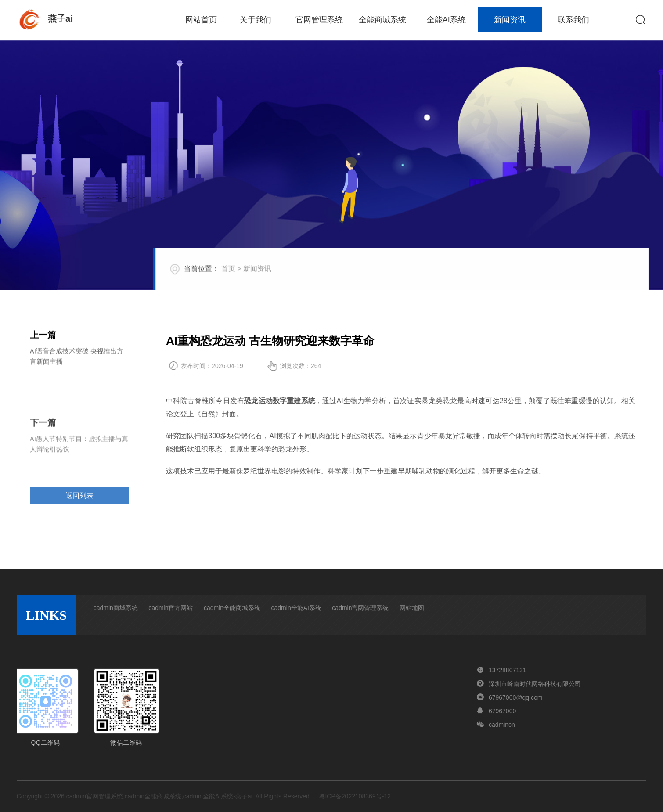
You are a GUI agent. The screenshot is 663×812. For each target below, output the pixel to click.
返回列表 (79, 510)
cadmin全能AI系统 (296, 608)
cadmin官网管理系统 (360, 608)
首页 (249, 279)
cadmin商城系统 (116, 608)
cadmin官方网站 (171, 608)
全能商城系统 (382, 20)
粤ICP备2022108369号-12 (355, 796)
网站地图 (412, 608)
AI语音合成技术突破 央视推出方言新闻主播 (77, 359)
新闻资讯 (510, 20)
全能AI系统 (446, 20)
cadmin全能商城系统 (232, 608)
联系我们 (573, 20)
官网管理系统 (319, 20)
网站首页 (201, 20)
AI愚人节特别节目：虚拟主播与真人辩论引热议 (79, 464)
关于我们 (256, 20)
